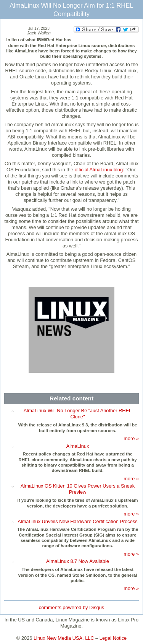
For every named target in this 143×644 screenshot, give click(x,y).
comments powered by (71, 607)
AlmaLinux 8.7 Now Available (78, 561)
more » (131, 438)
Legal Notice (113, 638)
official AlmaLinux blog (99, 170)
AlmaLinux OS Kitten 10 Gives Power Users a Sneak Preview (78, 489)
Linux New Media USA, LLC (64, 638)
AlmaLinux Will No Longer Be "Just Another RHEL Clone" (78, 414)
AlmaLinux (78, 446)
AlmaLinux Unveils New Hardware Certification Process (77, 521)
